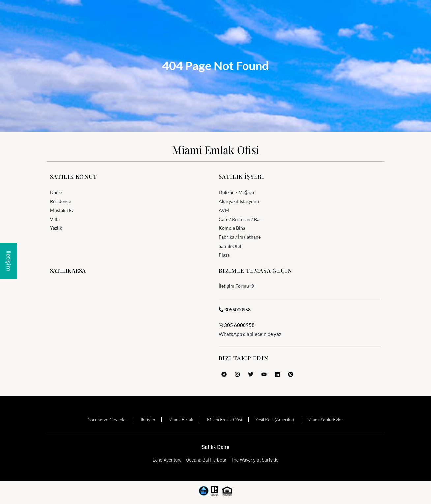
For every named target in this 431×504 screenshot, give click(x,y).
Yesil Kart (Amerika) (275, 420)
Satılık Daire (215, 447)
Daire (56, 192)
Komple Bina (232, 228)
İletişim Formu (234, 286)
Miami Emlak (181, 420)
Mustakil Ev (62, 210)
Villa (55, 219)
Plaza (224, 255)
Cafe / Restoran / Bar (240, 219)
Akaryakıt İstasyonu (239, 201)
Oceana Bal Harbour (206, 460)
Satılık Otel (230, 246)
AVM (224, 210)
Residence (60, 201)
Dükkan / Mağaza (236, 192)
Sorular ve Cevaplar (108, 420)
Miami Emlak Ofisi (216, 150)
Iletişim (148, 420)
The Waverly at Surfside (255, 460)
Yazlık (56, 228)
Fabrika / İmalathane (240, 237)
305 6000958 (237, 325)
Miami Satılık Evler (325, 420)
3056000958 (235, 310)
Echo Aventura (167, 460)
